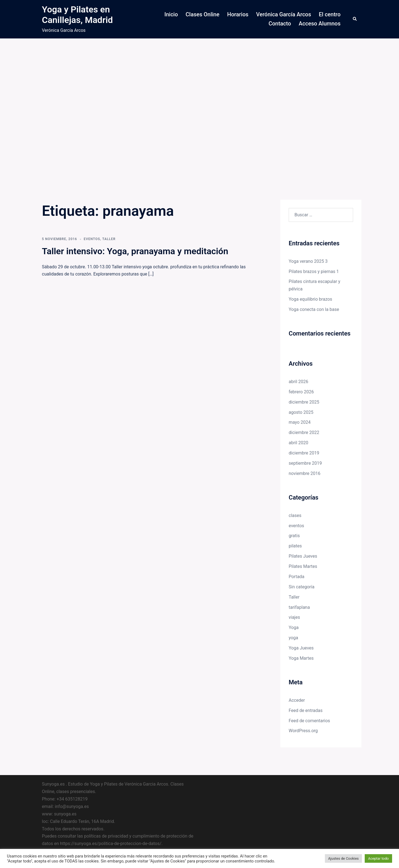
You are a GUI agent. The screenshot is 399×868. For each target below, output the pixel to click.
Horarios (238, 14)
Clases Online (202, 14)
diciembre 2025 (304, 402)
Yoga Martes (301, 658)
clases (295, 515)
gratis (294, 536)
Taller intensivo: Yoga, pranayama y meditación (135, 251)
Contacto (280, 24)
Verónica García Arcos (284, 14)
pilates (295, 546)
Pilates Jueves (303, 556)
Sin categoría (302, 587)
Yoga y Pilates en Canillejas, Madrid (77, 15)
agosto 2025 (301, 412)
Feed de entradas (306, 710)
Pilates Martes (303, 566)
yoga (293, 638)
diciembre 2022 (304, 432)
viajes (294, 617)
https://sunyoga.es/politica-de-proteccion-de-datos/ (111, 844)
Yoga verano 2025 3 (308, 261)
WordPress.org (303, 731)
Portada (297, 577)
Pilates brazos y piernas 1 (314, 271)
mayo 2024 (300, 422)
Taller (109, 239)
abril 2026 (298, 382)
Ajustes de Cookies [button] (344, 858)
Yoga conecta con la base (314, 309)
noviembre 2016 (305, 473)
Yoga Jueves (301, 648)
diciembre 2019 (304, 453)
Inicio (171, 14)
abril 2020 (298, 443)
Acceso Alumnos (320, 24)
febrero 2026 (301, 392)
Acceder (297, 700)
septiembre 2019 (305, 463)
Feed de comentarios (309, 721)
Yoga (294, 627)
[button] (355, 19)
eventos (92, 239)
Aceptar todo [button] (378, 858)
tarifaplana (299, 607)
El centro (330, 14)
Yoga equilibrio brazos (310, 299)
